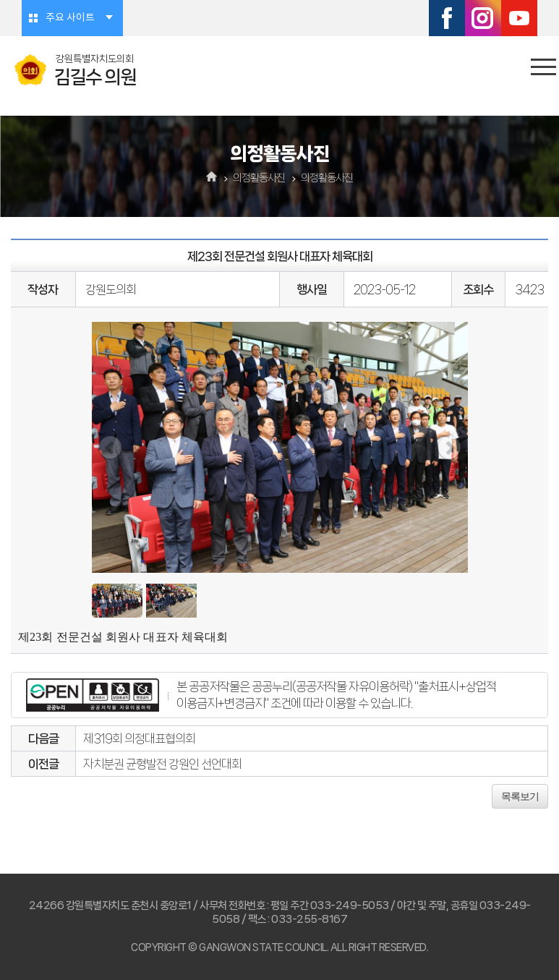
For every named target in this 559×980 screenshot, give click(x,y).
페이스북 (447, 18)
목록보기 (520, 796)
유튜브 (519, 18)
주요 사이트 (70, 18)
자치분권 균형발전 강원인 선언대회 (162, 764)
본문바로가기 (0, 0)
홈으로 (212, 178)
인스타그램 (483, 18)
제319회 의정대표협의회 (139, 738)
